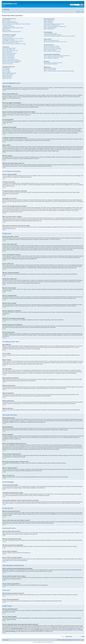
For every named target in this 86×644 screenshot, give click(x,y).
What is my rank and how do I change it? (11, 42)
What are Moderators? (48, 21)
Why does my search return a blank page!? (53, 49)
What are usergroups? (48, 23)
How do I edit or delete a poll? (9, 55)
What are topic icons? (7, 78)
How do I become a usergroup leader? (52, 25)
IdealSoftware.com (10, 4)
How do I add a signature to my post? (10, 51)
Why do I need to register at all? (9, 21)
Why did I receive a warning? (8, 58)
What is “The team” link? (49, 29)
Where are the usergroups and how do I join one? (54, 24)
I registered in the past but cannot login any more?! (13, 28)
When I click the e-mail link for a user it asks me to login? (14, 44)
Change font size (82, 9)
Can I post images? (7, 72)
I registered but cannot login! (8, 26)
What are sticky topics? (7, 76)
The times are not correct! (8, 37)
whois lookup (14, 627)
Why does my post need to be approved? (11, 62)
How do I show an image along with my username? (13, 41)
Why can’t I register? (7, 30)
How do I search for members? (50, 50)
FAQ (78, 12)
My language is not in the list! (8, 40)
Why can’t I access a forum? (8, 56)
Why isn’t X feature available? (50, 70)
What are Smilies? (6, 71)
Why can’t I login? (6, 20)
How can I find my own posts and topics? (52, 51)
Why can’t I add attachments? (9, 57)
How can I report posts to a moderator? (11, 60)
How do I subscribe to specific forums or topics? (54, 57)
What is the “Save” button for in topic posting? (12, 61)
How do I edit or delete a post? (9, 49)
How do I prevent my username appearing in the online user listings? (17, 24)
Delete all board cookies (67, 640)
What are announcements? (8, 74)
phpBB (39, 642)
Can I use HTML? (6, 69)
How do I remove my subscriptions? (51, 58)
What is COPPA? (6, 29)
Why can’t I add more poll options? (10, 53)
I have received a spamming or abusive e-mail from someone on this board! (59, 36)
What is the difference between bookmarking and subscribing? (57, 56)
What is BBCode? (6, 68)
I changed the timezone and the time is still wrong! (13, 39)
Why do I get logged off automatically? (10, 23)
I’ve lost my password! (7, 25)
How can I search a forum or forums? (51, 46)
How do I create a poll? (7, 52)
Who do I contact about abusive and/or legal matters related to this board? (59, 71)
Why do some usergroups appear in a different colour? (55, 26)
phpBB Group (40, 610)
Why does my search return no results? (52, 47)
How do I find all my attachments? (51, 64)
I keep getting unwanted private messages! (53, 35)
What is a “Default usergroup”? (50, 28)
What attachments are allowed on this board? (53, 63)
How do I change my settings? (9, 36)
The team (59, 640)
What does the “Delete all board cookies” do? (12, 32)
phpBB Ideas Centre (62, 618)
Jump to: (63, 636)
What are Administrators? (49, 20)
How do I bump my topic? (8, 64)
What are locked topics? (7, 77)
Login (82, 12)
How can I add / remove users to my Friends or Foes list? (56, 42)
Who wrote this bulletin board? (50, 68)
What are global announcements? (9, 73)
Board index (7, 9)
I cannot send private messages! (50, 33)
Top (5, 90)
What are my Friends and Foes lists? (51, 40)
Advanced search (80, 6)
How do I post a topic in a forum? (9, 48)
